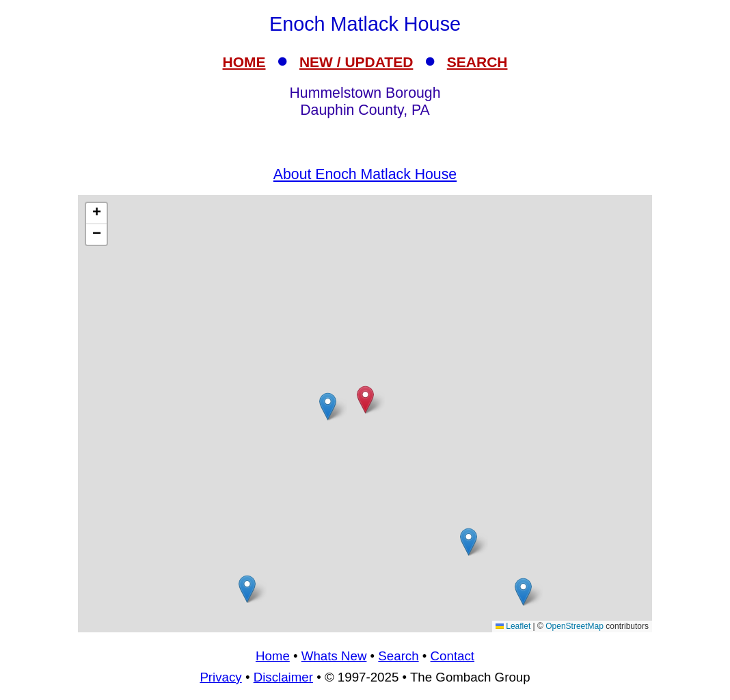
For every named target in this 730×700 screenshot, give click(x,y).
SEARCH (477, 62)
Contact (452, 656)
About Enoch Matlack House (365, 174)
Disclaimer (283, 677)
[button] (328, 406)
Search (398, 656)
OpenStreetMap (574, 626)
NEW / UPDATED (356, 62)
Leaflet (513, 626)
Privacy (220, 677)
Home (273, 656)
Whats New (334, 656)
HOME (244, 62)
